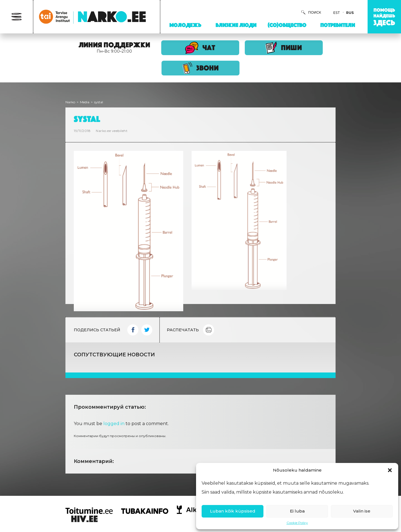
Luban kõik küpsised (233, 511)
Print (209, 330)
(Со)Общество (287, 25)
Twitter (147, 330)
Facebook (133, 330)
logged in (114, 424)
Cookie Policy (297, 523)
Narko (70, 102)
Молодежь (185, 25)
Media (85, 102)
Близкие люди (236, 25)
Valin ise (362, 511)
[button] (390, 470)
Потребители (338, 25)
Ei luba (297, 511)
